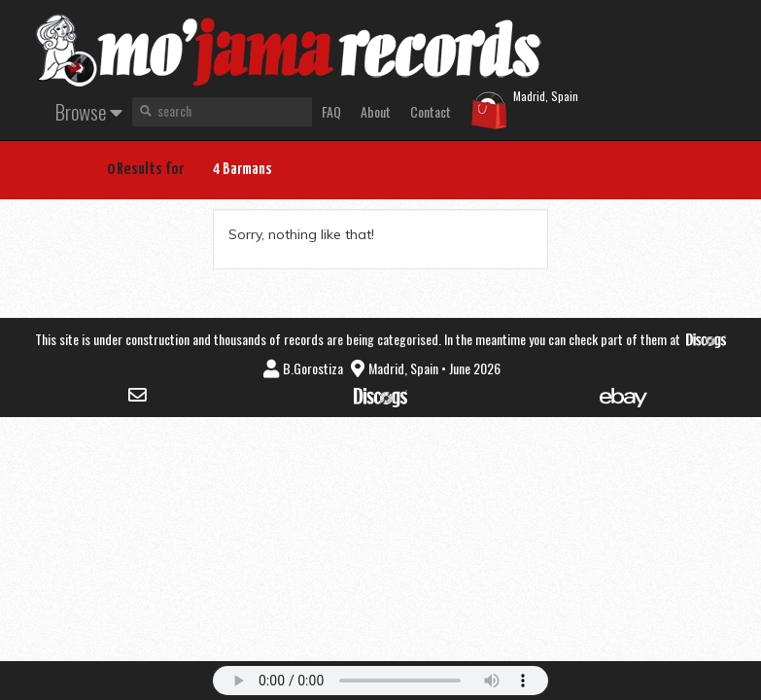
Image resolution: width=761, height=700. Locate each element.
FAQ (331, 111)
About (376, 111)
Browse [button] (89, 111)
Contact (431, 111)
